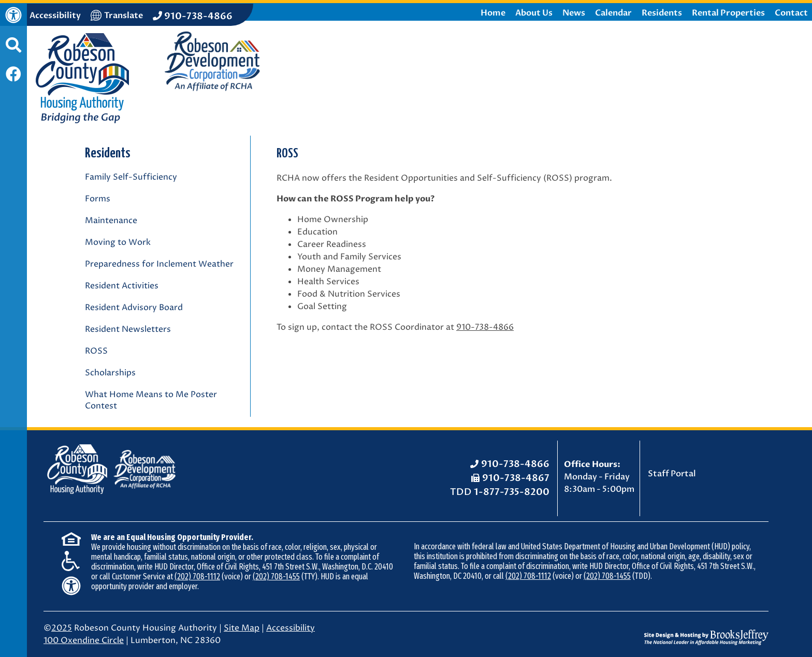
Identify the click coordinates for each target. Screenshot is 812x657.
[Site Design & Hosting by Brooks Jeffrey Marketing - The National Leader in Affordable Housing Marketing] (706, 630)
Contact (791, 13)
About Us (534, 13)
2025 (62, 628)
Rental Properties (728, 13)
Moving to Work (118, 242)
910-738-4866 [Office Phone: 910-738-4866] (515, 464)
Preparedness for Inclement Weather (159, 264)
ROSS (96, 351)
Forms (98, 199)
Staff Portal (672, 474)
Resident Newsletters (128, 329)
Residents (662, 13)
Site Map (242, 628)
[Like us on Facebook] (13, 75)
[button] (13, 50)
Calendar (613, 13)
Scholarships (110, 373)
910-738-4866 (485, 327)
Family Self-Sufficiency (131, 177)
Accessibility (291, 628)
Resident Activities (122, 286)
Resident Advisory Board (134, 308)
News (574, 13)
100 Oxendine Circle (84, 640)
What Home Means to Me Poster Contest (151, 400)
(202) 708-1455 (276, 576)
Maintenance (111, 221)
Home (493, 13)
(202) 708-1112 (197, 576)
